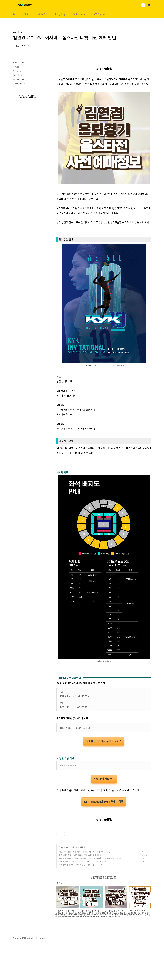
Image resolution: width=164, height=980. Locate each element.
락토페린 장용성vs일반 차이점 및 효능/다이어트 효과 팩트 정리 (83, 888)
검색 (143, 5)
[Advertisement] (104, 478)
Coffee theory (80, 14)
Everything (60, 14)
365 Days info (100, 14)
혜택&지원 (43, 14)
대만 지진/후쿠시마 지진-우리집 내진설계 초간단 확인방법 (81, 897)
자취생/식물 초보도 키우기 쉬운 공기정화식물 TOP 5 (79, 901)
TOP (149, 975)
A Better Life (18, 62)
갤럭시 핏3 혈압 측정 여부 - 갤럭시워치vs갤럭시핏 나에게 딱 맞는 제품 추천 (89, 894)
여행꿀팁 (27, 14)
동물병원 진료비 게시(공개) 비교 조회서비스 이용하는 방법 (81, 891)
